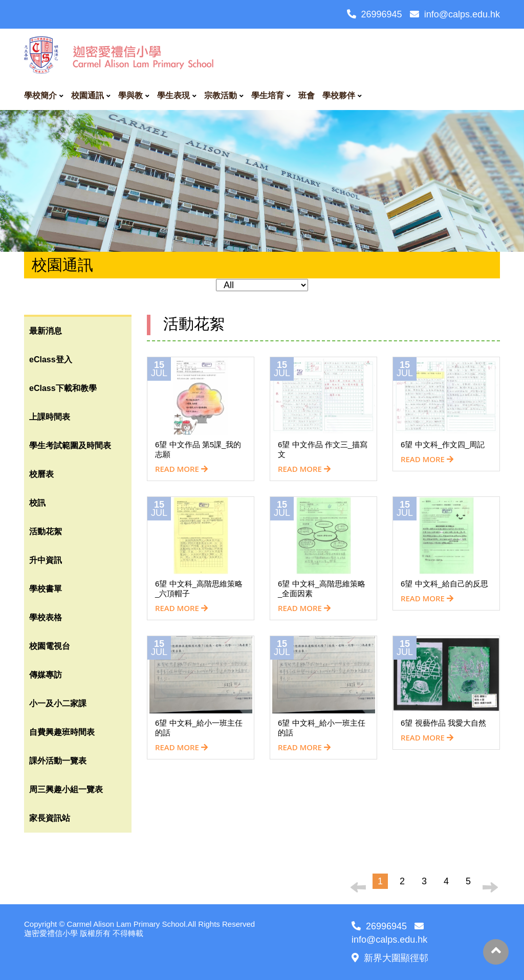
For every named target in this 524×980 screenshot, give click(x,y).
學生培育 (268, 95)
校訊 (37, 503)
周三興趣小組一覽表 (66, 789)
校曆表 (41, 474)
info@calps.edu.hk (455, 14)
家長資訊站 (50, 818)
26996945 (375, 14)
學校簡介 (40, 95)
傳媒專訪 (46, 675)
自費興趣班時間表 (62, 732)
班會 (307, 95)
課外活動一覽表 (58, 761)
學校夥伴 (339, 95)
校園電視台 (50, 646)
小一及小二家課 (58, 703)
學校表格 (46, 617)
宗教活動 (221, 95)
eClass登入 (51, 360)
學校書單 (46, 589)
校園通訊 (88, 95)
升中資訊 (46, 560)
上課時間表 (50, 417)
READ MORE (181, 469)
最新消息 (46, 331)
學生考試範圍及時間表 (70, 445)
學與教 (130, 95)
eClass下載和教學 (63, 388)
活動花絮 (46, 531)
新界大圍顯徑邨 (390, 958)
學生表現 (173, 95)
